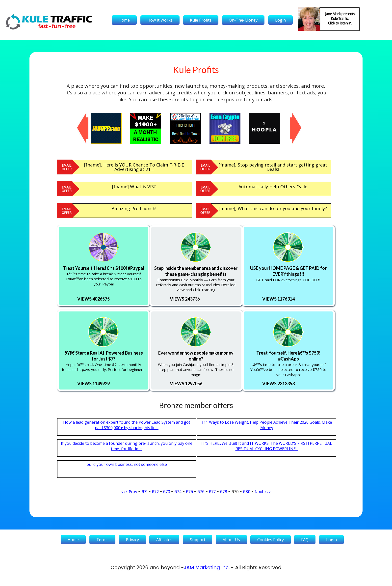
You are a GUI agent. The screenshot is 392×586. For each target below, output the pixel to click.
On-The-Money (243, 20)
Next (259, 492)
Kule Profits (201, 20)
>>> (268, 492)
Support (198, 540)
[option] (110, 128)
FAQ (305, 540)
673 (167, 492)
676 (201, 492)
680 (247, 492)
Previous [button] (79, 115)
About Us (231, 540)
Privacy (132, 540)
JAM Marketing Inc (206, 567)
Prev (133, 492)
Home (124, 20)
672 (155, 492)
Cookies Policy (271, 540)
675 (190, 492)
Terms (102, 540)
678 (223, 492)
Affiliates (164, 540)
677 (212, 492)
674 (178, 492)
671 (145, 492)
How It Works (160, 20)
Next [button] (292, 115)
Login (280, 20)
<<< (124, 492)
